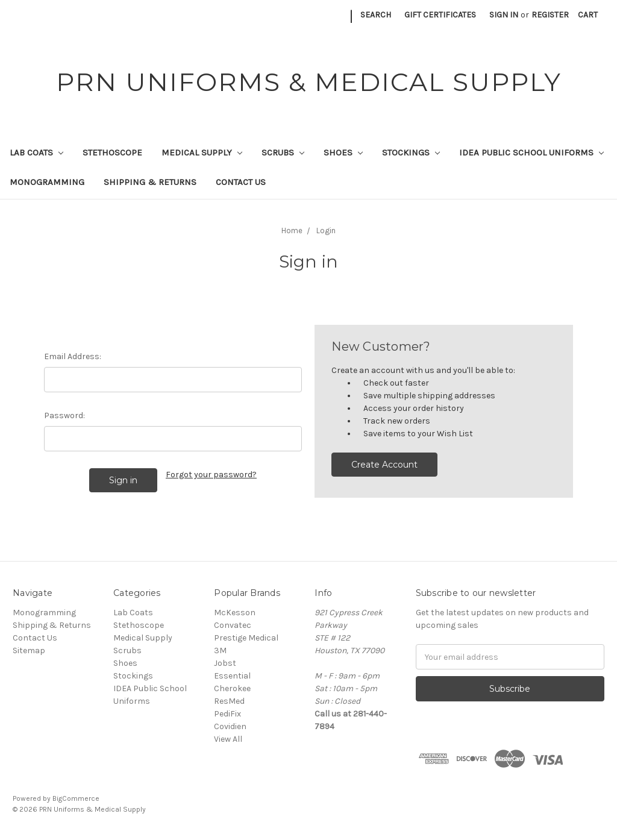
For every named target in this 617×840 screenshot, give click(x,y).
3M (220, 650)
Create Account (384, 465)
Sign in (504, 15)
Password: (64, 415)
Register (550, 15)
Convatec (233, 625)
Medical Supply (202, 152)
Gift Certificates (440, 15)
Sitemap (29, 650)
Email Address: (73, 356)
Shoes (343, 152)
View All (228, 739)
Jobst (225, 663)
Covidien (230, 726)
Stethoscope (112, 152)
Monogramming (47, 182)
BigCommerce (76, 798)
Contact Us (241, 182)
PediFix (227, 714)
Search (376, 15)
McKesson (235, 613)
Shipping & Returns (150, 182)
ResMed (229, 701)
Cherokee (232, 688)
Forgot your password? (211, 475)
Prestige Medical (246, 638)
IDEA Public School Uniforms (531, 152)
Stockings (411, 152)
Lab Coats (36, 152)
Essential (232, 676)
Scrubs (283, 152)
